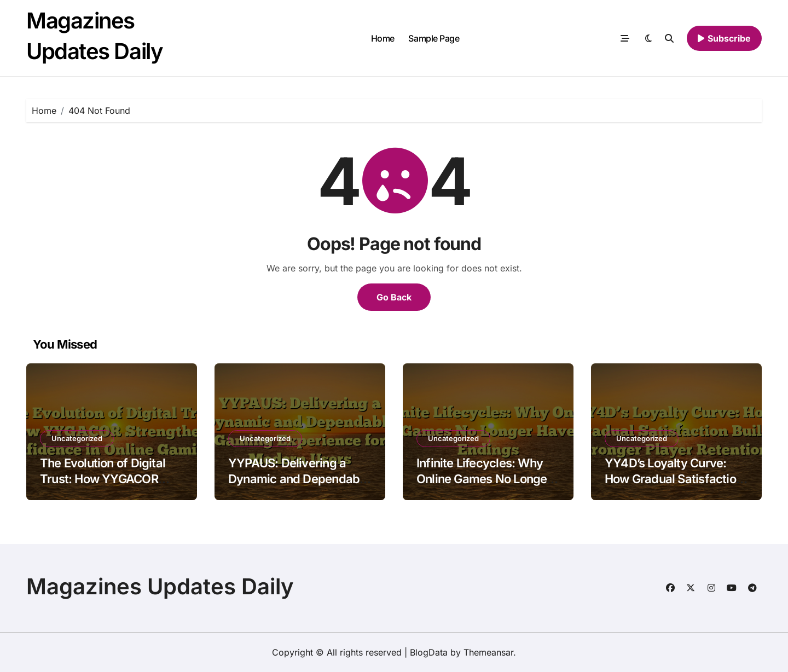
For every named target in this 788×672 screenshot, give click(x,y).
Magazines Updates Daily (160, 586)
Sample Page (434, 38)
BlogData (429, 652)
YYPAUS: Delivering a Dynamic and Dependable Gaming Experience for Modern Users (299, 486)
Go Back (394, 297)
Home (383, 38)
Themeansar (488, 652)
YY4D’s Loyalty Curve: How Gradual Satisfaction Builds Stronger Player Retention (674, 486)
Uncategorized (77, 438)
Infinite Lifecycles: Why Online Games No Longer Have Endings (484, 479)
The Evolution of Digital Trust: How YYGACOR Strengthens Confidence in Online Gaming (106, 486)
